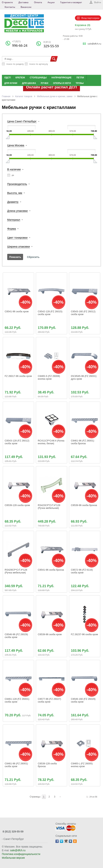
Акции (51, 2)
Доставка (23, 2)
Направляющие (62, 78)
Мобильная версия (13, 858)
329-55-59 (51, 44)
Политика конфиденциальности (21, 854)
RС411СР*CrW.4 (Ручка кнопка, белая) (51, 442)
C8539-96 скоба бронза (84, 505)
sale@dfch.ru (94, 44)
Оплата (38, 2)
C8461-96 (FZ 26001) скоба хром (17, 765)
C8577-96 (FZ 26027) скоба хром (50, 700)
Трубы (80, 83)
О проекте (7, 2)
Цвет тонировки (17, 238)
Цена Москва (16, 145)
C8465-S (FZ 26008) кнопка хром (49, 377)
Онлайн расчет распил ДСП (51, 87)
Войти (98, 2)
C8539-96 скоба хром (50, 634)
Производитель (17, 184)
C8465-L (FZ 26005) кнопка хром (82, 765)
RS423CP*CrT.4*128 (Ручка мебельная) (49, 507)
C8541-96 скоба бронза (51, 570)
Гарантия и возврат (71, 2)
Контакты (10, 7)
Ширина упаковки (19, 246)
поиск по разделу (15, 64)
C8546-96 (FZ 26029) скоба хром (17, 636)
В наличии (14, 169)
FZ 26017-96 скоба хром (18, 376)
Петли (80, 78)
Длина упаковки (17, 211)
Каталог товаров (24, 96)
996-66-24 (20, 44)
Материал (14, 220)
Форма (12, 229)
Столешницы (38, 78)
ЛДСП (7, 78)
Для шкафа (29, 83)
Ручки (45, 83)
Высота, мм (15, 193)
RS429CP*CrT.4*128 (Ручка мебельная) (16, 571)
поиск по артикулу (39, 64)
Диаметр (13, 202)
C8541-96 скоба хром (17, 311)
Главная (6, 96)
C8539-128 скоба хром (17, 505)
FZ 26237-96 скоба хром (84, 634)
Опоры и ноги (62, 83)
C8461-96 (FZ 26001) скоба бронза (83, 442)
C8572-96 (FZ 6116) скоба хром (82, 571)
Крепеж (20, 78)
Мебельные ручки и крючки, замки (55, 96)
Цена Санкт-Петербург (22, 121)
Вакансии (26, 7)
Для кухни (11, 83)
